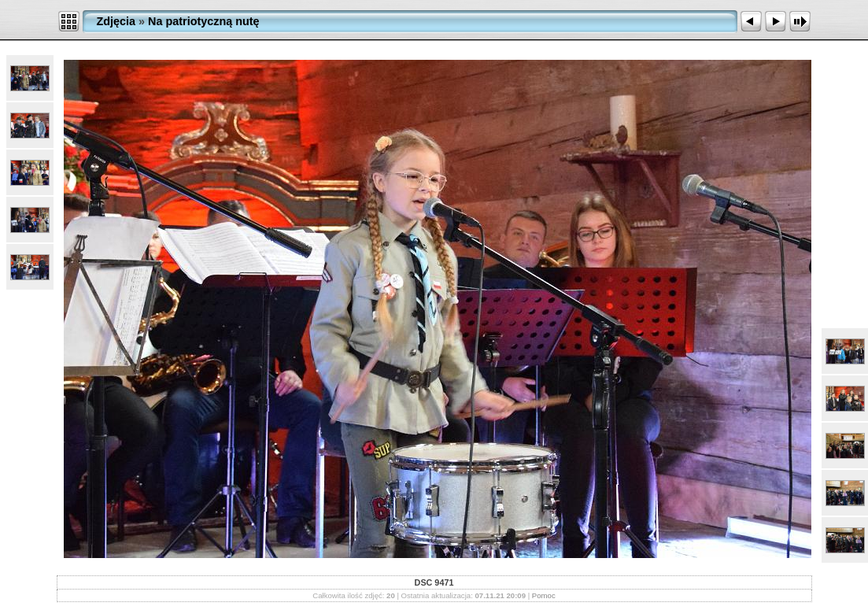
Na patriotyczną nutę (204, 21)
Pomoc (544, 595)
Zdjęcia (116, 21)
